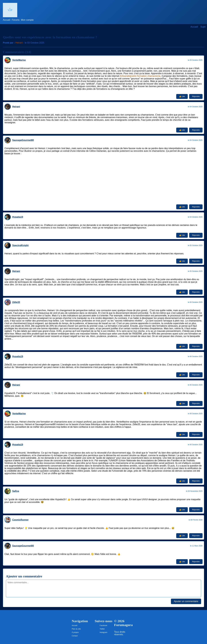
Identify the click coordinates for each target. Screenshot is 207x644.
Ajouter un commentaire (186, 601)
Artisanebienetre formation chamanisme (140, 76)
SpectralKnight (20, 245)
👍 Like (182, 96)
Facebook (103, 625)
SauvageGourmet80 (23, 140)
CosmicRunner (20, 520)
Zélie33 (16, 302)
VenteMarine (19, 60)
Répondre (196, 96)
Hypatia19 (18, 217)
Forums (16, 20)
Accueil (7, 20)
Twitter (102, 629)
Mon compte (27, 20)
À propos (75, 632)
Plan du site (76, 629)
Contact (75, 636)
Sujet (203, 27)
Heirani (19, 43)
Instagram (103, 632)
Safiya (16, 491)
